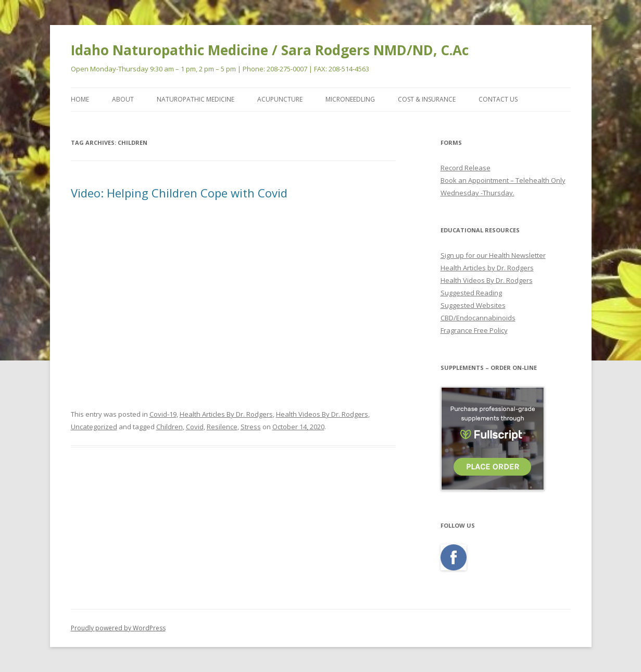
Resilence (222, 427)
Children (169, 427)
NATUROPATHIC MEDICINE (196, 99)
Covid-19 (163, 414)
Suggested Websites (473, 305)
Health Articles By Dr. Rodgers (226, 414)
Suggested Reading (471, 293)
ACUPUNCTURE (280, 99)
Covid (195, 427)
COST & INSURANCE (427, 99)
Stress (251, 427)
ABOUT (123, 99)
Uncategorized (94, 427)
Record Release (466, 168)
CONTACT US (498, 99)
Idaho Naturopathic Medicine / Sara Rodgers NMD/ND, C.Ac (270, 50)
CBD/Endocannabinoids (478, 318)
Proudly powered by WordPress (118, 628)
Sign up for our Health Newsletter (493, 255)
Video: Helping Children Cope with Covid (179, 193)
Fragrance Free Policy (474, 330)
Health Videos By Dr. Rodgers (322, 414)
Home (80, 99)
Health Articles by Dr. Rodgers (487, 268)
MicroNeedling (350, 99)
